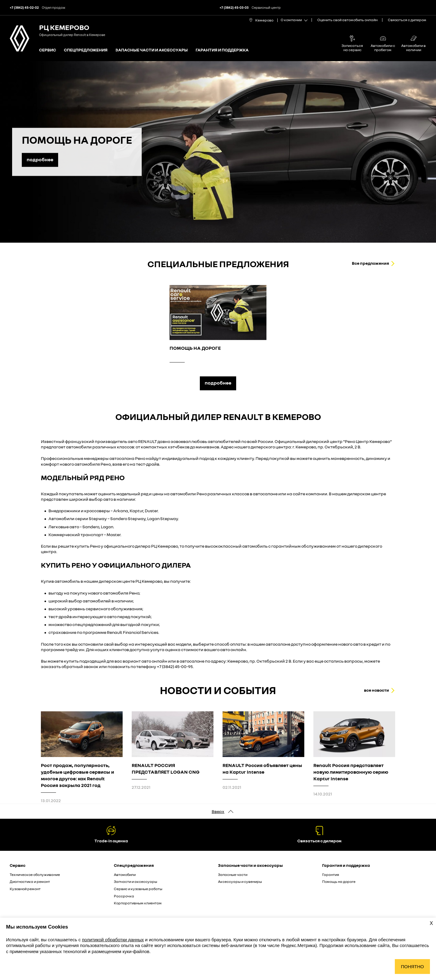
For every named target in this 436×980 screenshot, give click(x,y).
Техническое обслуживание (35, 875)
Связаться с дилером (407, 20)
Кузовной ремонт (25, 889)
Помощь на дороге (339, 882)
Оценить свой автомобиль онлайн (347, 20)
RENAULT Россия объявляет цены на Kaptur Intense (262, 769)
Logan (107, 527)
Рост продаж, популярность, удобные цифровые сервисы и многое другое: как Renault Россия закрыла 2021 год (78, 775)
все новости (377, 690)
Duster (151, 511)
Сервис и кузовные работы (138, 889)
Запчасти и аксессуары (135, 882)
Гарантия (331, 875)
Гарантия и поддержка (222, 50)
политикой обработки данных (113, 940)
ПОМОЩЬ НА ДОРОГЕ (195, 348)
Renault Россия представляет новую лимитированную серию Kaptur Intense (351, 772)
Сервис (48, 50)
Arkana (121, 511)
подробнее (218, 383)
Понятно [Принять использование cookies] (412, 967)
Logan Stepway (163, 518)
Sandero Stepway (128, 518)
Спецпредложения (86, 50)
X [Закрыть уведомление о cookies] (431, 923)
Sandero (91, 527)
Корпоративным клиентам (138, 903)
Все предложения (370, 263)
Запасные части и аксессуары (152, 50)
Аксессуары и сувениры (240, 882)
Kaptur (136, 511)
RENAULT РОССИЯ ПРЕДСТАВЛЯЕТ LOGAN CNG (166, 769)
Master (114, 534)
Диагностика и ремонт (30, 882)
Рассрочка (124, 896)
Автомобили (125, 875)
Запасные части (233, 875)
